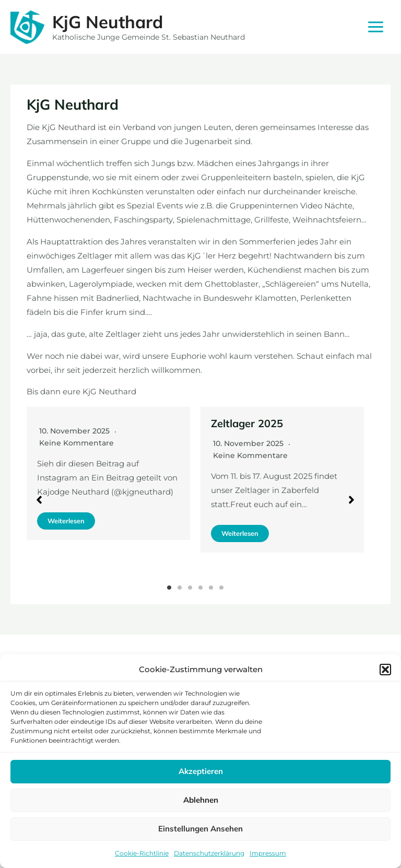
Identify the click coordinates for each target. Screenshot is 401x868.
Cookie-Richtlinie (142, 853)
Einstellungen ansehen (200, 829)
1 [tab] (169, 588)
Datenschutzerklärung (209, 853)
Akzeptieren (201, 771)
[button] (385, 670)
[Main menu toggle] (376, 27)
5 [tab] (211, 588)
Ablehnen (201, 800)
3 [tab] (190, 588)
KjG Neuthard (108, 22)
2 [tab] (180, 588)
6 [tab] (221, 588)
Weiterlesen (66, 521)
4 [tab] (200, 588)
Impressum (268, 853)
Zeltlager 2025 (247, 423)
